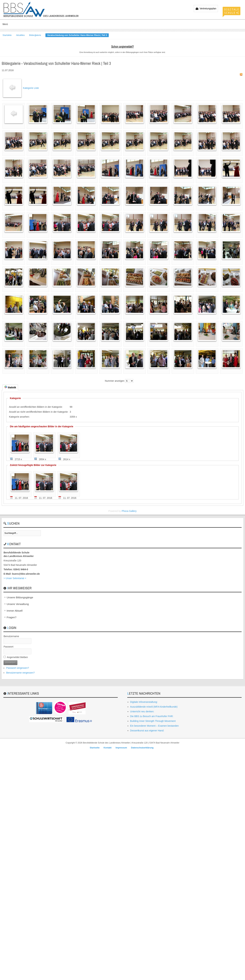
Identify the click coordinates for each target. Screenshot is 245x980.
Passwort (9, 647)
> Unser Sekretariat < (15, 578)
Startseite (7, 35)
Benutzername (11, 636)
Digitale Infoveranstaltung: (144, 702)
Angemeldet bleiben (17, 657)
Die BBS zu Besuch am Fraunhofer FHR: (152, 716)
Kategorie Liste (31, 88)
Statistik (10, 387)
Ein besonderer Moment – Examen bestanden (154, 726)
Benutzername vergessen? (20, 673)
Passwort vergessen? (18, 668)
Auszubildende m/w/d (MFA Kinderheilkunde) (154, 707)
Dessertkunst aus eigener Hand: (147, 731)
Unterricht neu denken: (142, 711)
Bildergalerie (35, 35)
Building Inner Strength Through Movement (153, 721)
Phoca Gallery (129, 511)
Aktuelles (20, 35)
